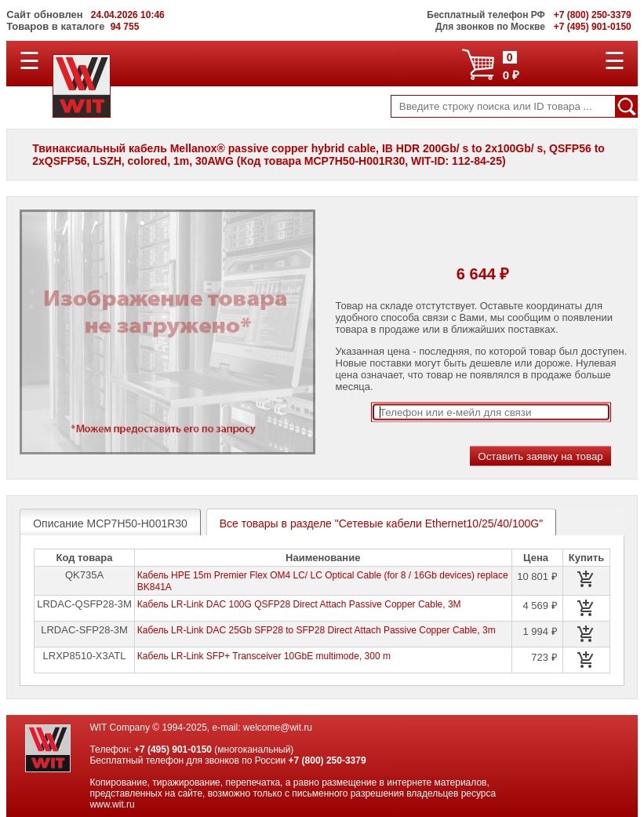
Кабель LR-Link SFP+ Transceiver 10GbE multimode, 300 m (264, 656)
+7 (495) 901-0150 (173, 750)
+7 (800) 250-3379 (327, 760)
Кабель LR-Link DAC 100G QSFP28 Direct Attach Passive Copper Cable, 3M (299, 604)
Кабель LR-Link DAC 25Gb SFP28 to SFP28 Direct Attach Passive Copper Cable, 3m (317, 630)
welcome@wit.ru (278, 728)
